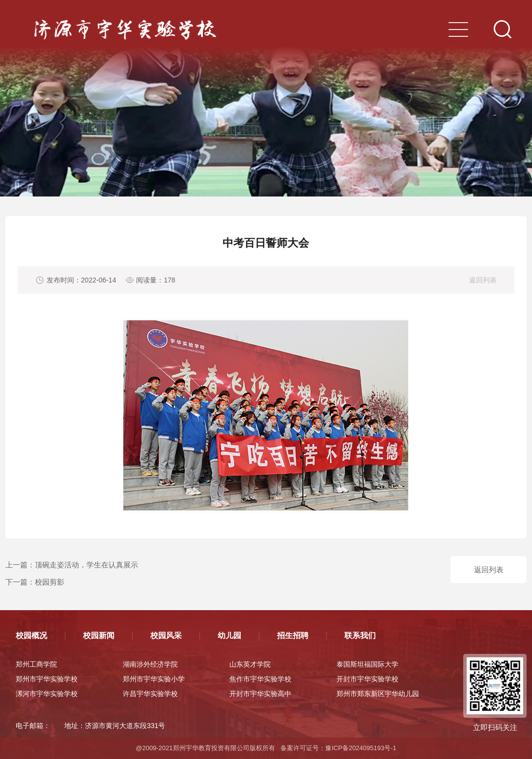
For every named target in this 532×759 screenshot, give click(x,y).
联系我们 (360, 635)
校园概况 (31, 635)
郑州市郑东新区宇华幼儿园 (378, 694)
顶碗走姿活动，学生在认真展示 (86, 565)
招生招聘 (293, 635)
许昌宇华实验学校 (150, 694)
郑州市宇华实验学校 (47, 679)
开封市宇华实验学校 (367, 679)
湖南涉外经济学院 (150, 664)
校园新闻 (99, 635)
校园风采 (166, 635)
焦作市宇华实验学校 (260, 679)
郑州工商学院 (36, 664)
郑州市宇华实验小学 (154, 679)
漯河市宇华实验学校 (47, 694)
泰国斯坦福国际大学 (367, 664)
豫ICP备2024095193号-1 (361, 748)
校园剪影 (50, 582)
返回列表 (483, 280)
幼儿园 (229, 635)
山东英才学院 (250, 664)
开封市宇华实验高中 (260, 694)
